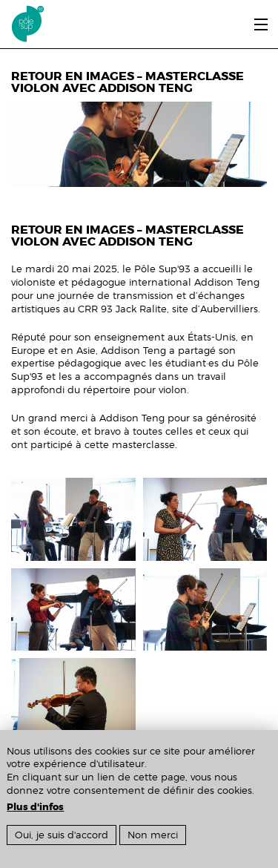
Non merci (153, 835)
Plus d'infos (35, 807)
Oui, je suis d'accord (62, 835)
